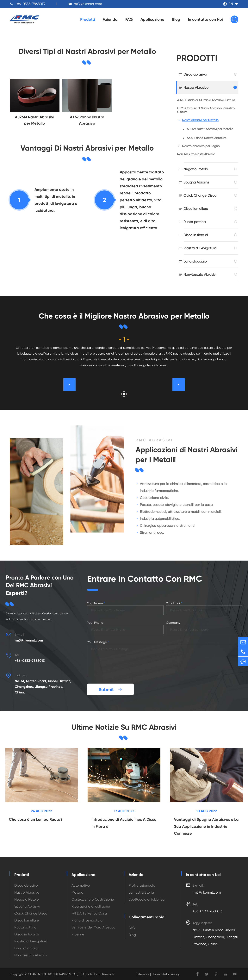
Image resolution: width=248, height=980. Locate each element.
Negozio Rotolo (196, 169)
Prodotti (88, 19)
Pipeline (78, 934)
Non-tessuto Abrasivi (200, 274)
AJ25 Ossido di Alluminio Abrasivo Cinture (206, 100)
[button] (124, 394)
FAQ (129, 19)
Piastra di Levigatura (200, 248)
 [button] (179, 384)
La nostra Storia (141, 892)
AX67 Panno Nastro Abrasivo (207, 138)
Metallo (77, 892)
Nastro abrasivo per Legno (201, 146)
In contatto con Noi (205, 19)
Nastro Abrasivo (196, 87)
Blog (176, 19)
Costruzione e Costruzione (93, 899)
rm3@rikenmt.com (88, 4)
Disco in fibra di (196, 235)
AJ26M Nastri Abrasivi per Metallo (210, 129)
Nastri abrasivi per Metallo (200, 120)
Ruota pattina (195, 222)
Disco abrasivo (195, 74)
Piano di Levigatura (87, 920)
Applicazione (152, 19)
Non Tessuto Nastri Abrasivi (196, 154)
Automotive (81, 885)
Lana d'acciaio (195, 261)
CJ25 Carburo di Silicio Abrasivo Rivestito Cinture (206, 110)
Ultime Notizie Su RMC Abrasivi (124, 727)
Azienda (110, 19)
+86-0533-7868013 (30, 4)
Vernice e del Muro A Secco (93, 927)
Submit (110, 689)
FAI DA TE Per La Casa (89, 913)
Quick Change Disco (200, 195)
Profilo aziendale (142, 885)
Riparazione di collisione (91, 906)
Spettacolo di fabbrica (147, 899)
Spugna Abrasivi (196, 182)
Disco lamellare (196, 209)
